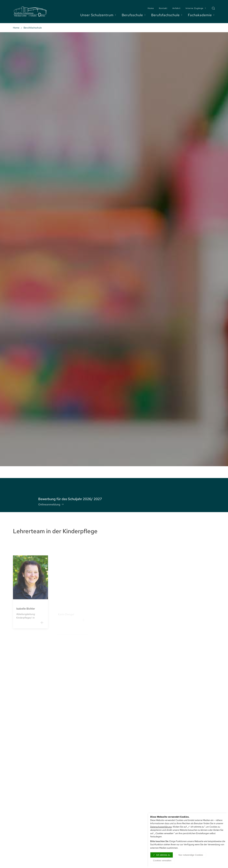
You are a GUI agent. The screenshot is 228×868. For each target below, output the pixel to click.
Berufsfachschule (167, 15)
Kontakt (163, 8)
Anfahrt (176, 8)
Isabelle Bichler (26, 614)
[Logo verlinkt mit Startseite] (30, 12)
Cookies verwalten (162, 860)
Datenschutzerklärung (161, 827)
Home (151, 8)
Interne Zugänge (196, 8)
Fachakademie (201, 15)
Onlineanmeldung (51, 502)
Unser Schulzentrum (99, 15)
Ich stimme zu (163, 855)
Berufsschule (134, 15)
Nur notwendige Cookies (191, 855)
